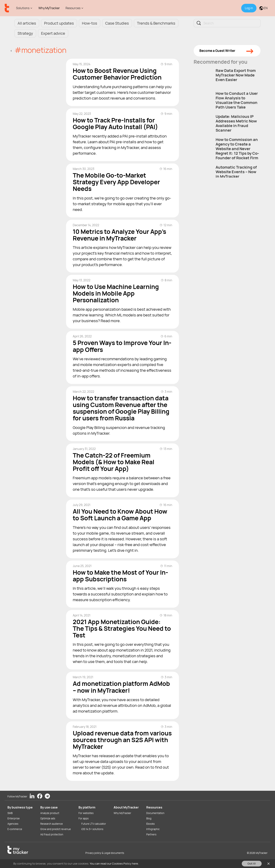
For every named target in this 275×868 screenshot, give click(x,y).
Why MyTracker (49, 8)
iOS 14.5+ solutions (92, 829)
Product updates (59, 23)
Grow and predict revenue (56, 829)
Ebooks (150, 824)
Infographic (153, 829)
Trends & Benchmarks (156, 23)
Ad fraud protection (52, 834)
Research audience (52, 824)
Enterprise (14, 818)
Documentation (155, 813)
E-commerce (15, 829)
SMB (10, 813)
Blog (149, 818)
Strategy (25, 33)
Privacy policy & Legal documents (105, 853)
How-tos (90, 23)
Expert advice (53, 33)
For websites (86, 813)
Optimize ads (48, 818)
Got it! (252, 864)
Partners (151, 834)
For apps (84, 818)
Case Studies (117, 23)
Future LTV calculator (94, 824)
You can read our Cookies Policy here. (114, 864)
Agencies (13, 824)
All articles (27, 23)
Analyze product (50, 813)
